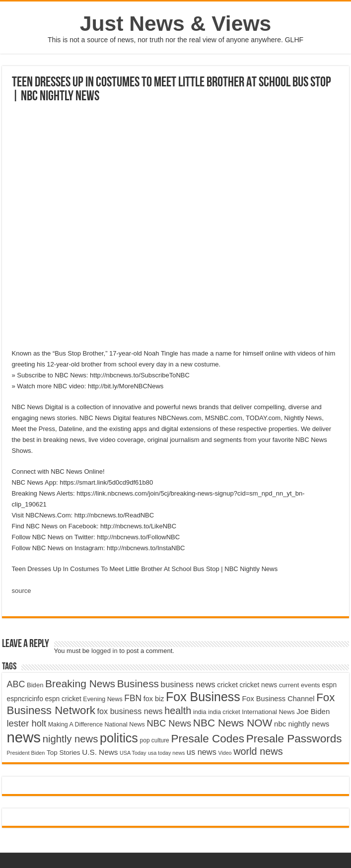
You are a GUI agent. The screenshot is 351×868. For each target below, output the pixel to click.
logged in (105, 651)
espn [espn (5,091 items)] (329, 685)
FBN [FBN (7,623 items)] (133, 698)
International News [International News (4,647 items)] (268, 712)
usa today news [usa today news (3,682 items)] (166, 753)
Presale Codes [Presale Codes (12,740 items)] (208, 739)
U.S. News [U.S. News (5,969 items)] (100, 752)
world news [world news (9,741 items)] (258, 751)
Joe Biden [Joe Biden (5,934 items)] (313, 711)
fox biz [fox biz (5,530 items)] (154, 699)
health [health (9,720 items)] (178, 711)
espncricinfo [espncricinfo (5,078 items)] (25, 699)
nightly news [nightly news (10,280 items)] (70, 739)
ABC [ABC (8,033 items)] (16, 684)
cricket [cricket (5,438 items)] (227, 685)
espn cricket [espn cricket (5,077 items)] (63, 699)
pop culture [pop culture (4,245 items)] (155, 740)
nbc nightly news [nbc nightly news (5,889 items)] (302, 724)
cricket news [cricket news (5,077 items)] (259, 685)
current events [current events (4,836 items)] (300, 685)
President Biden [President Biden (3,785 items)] (26, 753)
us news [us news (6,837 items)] (202, 752)
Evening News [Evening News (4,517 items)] (103, 699)
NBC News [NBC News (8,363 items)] (169, 723)
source (22, 591)
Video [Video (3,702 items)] (225, 753)
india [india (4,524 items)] (200, 712)
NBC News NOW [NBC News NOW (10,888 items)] (233, 723)
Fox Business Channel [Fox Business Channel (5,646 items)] (278, 699)
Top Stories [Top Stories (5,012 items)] (64, 753)
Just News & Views (176, 23)
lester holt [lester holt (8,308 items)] (27, 723)
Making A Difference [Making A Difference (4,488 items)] (75, 724)
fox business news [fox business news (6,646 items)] (130, 711)
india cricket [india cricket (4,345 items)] (224, 712)
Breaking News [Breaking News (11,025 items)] (80, 684)
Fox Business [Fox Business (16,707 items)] (203, 697)
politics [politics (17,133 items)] (119, 738)
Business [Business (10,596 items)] (138, 684)
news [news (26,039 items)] (24, 737)
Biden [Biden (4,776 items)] (35, 685)
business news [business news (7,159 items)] (188, 685)
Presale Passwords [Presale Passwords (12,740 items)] (294, 739)
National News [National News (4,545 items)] (124, 724)
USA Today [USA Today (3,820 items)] (133, 753)
